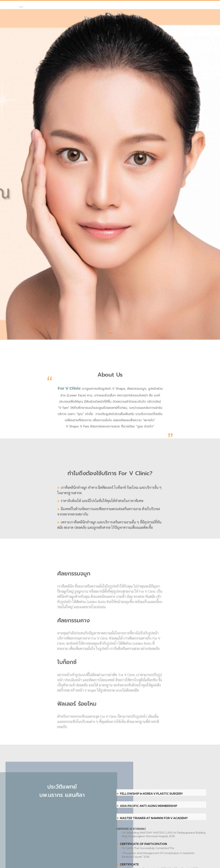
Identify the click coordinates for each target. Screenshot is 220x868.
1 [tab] (110, 311)
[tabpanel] (110, 163)
